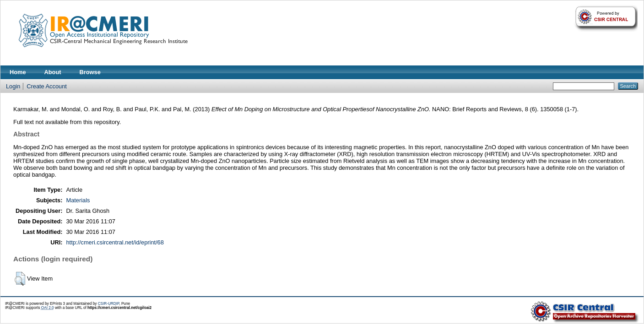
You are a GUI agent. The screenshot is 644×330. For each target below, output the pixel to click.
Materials (78, 200)
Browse (90, 72)
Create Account (47, 86)
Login (13, 86)
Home (18, 72)
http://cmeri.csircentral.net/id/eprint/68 (115, 242)
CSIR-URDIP (109, 304)
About (53, 72)
